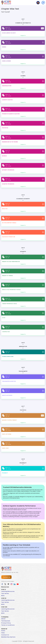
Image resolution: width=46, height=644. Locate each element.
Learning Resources (8, 591)
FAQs (3, 633)
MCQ (3, 596)
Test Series (5, 594)
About (3, 619)
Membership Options (8, 637)
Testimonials (6, 621)
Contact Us (6, 577)
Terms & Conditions (8, 625)
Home (3, 631)
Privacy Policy (6, 623)
